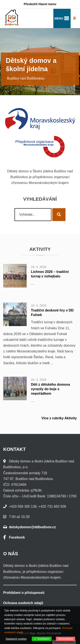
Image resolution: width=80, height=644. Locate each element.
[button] (59, 18)
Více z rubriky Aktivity (59, 418)
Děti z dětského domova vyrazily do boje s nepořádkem (50, 389)
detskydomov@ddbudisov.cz (32, 527)
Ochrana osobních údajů (23, 603)
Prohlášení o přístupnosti (24, 593)
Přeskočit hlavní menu (40, 4)
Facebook (14, 537)
